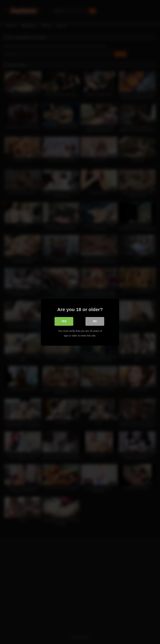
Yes (64, 321)
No (95, 321)
